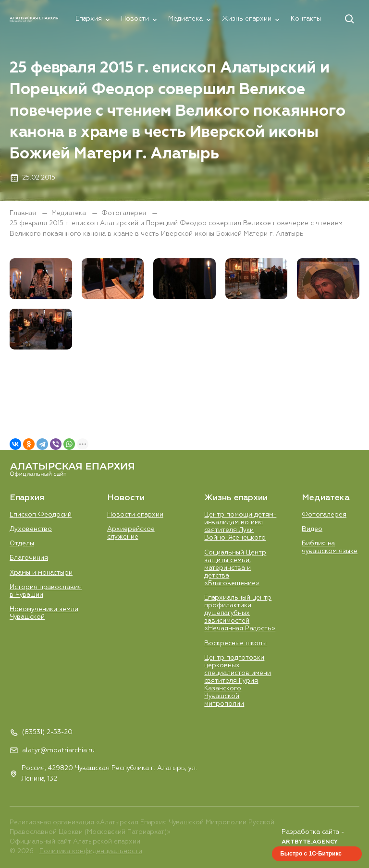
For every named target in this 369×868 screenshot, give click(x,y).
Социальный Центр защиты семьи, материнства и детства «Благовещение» (235, 568)
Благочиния (29, 558)
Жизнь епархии (247, 19)
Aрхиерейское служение (131, 533)
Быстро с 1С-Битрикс (311, 854)
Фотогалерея (125, 213)
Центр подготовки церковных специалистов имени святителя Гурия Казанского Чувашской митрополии (238, 681)
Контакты (306, 19)
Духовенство (31, 529)
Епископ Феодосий (41, 515)
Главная (24, 213)
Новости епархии (135, 515)
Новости (135, 19)
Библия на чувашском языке (330, 548)
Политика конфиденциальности (91, 851)
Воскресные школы (235, 644)
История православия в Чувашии (46, 591)
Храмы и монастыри (41, 573)
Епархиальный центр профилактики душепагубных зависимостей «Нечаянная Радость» (240, 613)
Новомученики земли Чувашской (44, 613)
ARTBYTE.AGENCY (310, 842)
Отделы (22, 544)
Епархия (89, 19)
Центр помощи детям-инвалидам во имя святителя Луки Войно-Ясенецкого (240, 526)
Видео (312, 529)
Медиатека (185, 19)
